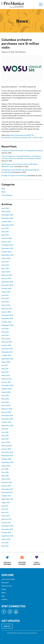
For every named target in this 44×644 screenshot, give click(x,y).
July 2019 (5, 429)
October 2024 (6, 252)
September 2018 (7, 462)
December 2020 (7, 385)
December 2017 (7, 489)
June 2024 (5, 262)
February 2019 (7, 446)
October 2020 (7, 389)
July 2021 (5, 365)
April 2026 (5, 208)
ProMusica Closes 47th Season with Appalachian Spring (22, 150)
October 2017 (6, 496)
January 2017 (6, 522)
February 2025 (7, 238)
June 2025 (5, 228)
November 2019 (7, 419)
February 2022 (7, 342)
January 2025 (6, 242)
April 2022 (5, 335)
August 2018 (6, 466)
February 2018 (7, 482)
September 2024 (8, 255)
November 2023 (7, 285)
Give (3, 596)
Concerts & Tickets (8, 579)
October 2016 (6, 532)
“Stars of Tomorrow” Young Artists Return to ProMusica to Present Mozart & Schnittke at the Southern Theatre (21, 157)
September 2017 (7, 499)
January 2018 (6, 486)
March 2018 (6, 479)
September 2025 (8, 225)
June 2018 (5, 469)
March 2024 (6, 272)
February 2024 (7, 275)
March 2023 (6, 305)
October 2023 (6, 288)
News (4, 192)
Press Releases (7, 195)
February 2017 (7, 519)
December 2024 (7, 245)
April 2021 (5, 372)
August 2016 (6, 539)
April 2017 (5, 512)
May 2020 (5, 399)
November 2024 (7, 248)
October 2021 (6, 355)
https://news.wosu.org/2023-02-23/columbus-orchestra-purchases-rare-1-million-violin (22, 136)
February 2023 (7, 308)
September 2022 (7, 325)
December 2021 (7, 349)
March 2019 (6, 442)
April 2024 (5, 268)
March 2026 (6, 211)
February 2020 (7, 409)
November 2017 (7, 492)
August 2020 (6, 392)
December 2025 (7, 215)
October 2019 (6, 422)
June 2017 (5, 506)
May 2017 (5, 509)
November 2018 (7, 456)
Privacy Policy (33, 633)
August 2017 (6, 502)
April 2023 (5, 302)
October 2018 (6, 459)
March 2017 (6, 516)
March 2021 (6, 375)
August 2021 (6, 362)
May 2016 (5, 546)
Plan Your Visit (7, 586)
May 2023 (5, 298)
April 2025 (5, 235)
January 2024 (6, 278)
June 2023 (5, 295)
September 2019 (7, 425)
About (4, 593)
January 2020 (6, 412)
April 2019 (5, 439)
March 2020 (6, 405)
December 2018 (7, 452)
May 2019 (5, 435)
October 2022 (6, 322)
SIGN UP (7, 626)
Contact (4, 599)
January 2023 (6, 312)
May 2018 (5, 472)
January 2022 (6, 345)
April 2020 (5, 402)
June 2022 (5, 328)
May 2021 (5, 369)
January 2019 (6, 449)
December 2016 (7, 526)
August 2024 (6, 258)
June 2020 (5, 395)
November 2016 (7, 529)
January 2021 (6, 382)
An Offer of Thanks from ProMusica (14, 175)
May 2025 (5, 232)
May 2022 (5, 332)
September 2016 (7, 536)
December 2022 (7, 315)
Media (4, 589)
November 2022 (7, 318)
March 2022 (6, 339)
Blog (3, 188)
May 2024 (5, 265)
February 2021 (7, 379)
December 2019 (7, 415)
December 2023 (7, 282)
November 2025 (7, 218)
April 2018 (5, 476)
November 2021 (7, 352)
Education (5, 582)
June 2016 (5, 542)
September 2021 (7, 359)
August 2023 (6, 292)
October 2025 (6, 221)
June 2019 (5, 432)
